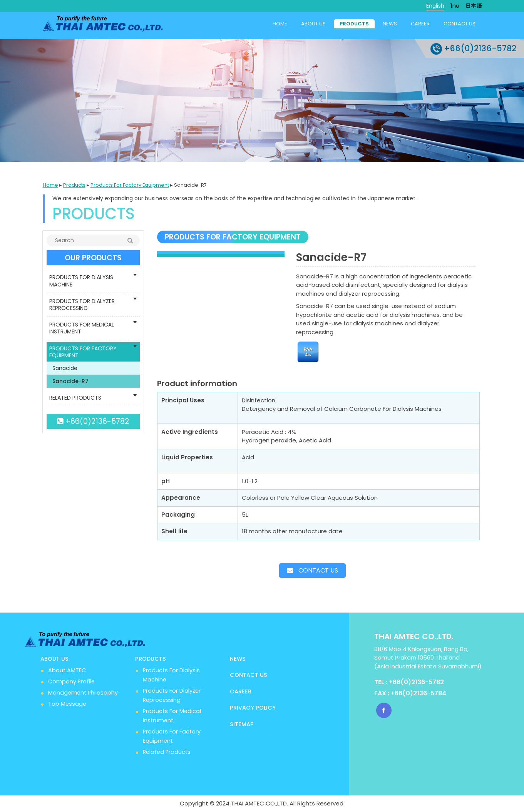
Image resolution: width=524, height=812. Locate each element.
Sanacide (65, 368)
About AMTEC (67, 670)
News (390, 24)
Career (420, 24)
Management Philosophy (83, 693)
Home (280, 24)
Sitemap (242, 724)
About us (313, 24)
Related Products (167, 752)
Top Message (67, 704)
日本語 (474, 6)
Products (354, 24)
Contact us (460, 24)
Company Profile (71, 681)
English (435, 6)
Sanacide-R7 (70, 381)
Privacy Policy (253, 708)
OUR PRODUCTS (93, 258)
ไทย (455, 6)
